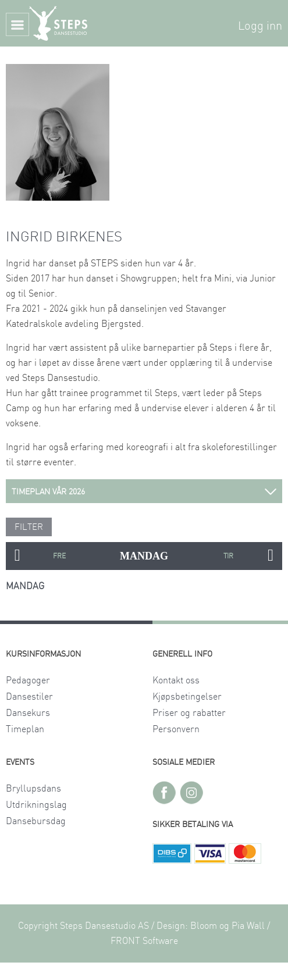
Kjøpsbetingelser (187, 697)
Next (271, 556)
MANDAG (144, 556)
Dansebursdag (36, 821)
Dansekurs (28, 713)
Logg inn (260, 26)
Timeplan (25, 729)
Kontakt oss (176, 680)
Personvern (176, 729)
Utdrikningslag (36, 805)
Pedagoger (28, 680)
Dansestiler (29, 697)
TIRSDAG (228, 556)
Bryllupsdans (33, 789)
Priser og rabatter (189, 713)
